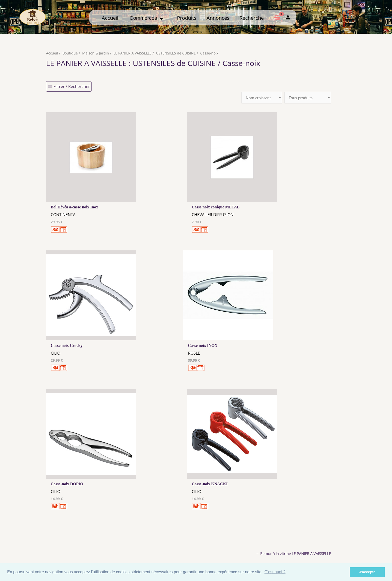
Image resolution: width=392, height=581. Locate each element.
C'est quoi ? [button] (275, 572)
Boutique (70, 53)
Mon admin (313, 548)
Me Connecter (235, 539)
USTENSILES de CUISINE (178, 53)
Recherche (252, 18)
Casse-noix (212, 53)
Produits (187, 18)
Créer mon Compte (235, 543)
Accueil (110, 18)
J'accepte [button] (367, 572)
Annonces (218, 18)
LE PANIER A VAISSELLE (134, 53)
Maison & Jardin (96, 53)
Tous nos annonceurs (157, 544)
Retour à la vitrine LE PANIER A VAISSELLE (292, 419)
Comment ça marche (313, 539)
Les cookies (157, 540)
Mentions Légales (157, 535)
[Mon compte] (288, 17)
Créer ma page (313, 543)
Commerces (146, 18)
